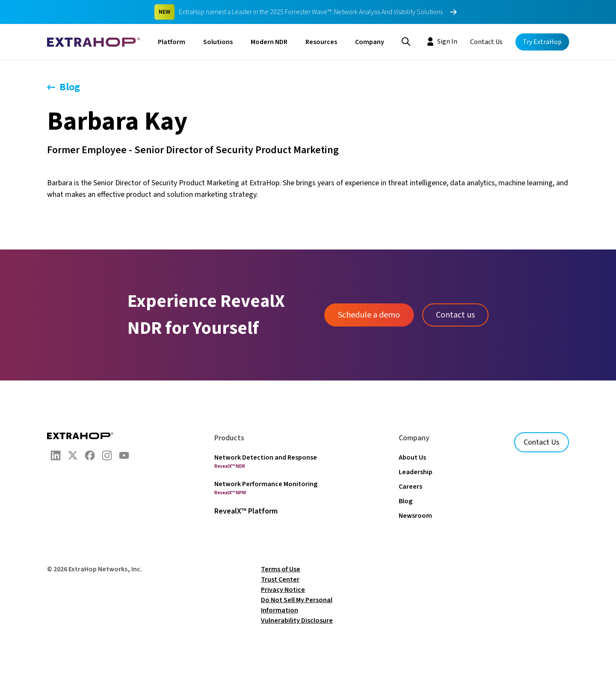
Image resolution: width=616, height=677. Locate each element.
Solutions (218, 42)
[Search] (406, 41)
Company (370, 42)
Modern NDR (269, 42)
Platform (172, 42)
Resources (321, 42)
